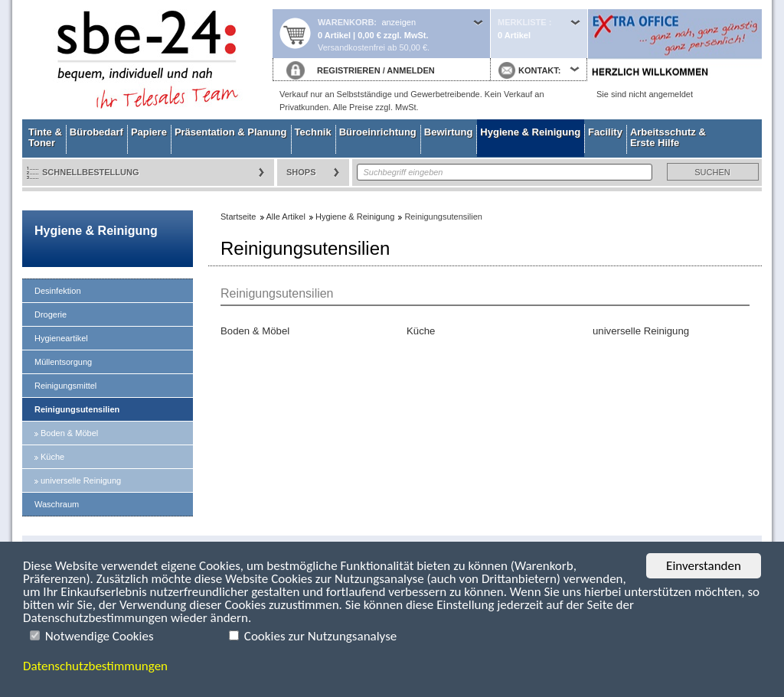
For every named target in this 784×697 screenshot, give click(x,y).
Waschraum (57, 504)
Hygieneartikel (61, 338)
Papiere (149, 132)
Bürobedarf (96, 132)
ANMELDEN (410, 70)
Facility (605, 132)
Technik (313, 132)
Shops (301, 172)
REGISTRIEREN (349, 70)
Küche (52, 457)
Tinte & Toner (45, 137)
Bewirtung (449, 132)
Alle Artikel (286, 217)
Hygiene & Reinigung (530, 132)
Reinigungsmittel (65, 386)
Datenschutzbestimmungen (95, 666)
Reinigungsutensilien (77, 409)
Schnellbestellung (91, 172)
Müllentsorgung (63, 362)
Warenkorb (346, 22)
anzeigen (399, 22)
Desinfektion (58, 291)
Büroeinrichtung (378, 132)
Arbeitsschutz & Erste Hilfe (668, 137)
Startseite (147, 60)
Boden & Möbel (69, 433)
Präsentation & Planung (231, 132)
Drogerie (51, 314)
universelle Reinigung (81, 480)
